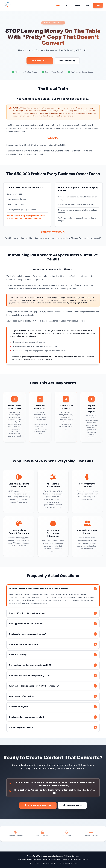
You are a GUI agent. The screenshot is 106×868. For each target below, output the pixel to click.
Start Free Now (67, 61)
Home (57, 5)
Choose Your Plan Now (38, 805)
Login (98, 5)
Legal (87, 5)
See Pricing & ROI (40, 61)
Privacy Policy (34, 863)
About (77, 5)
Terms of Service (50, 863)
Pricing (67, 5)
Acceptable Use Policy (69, 863)
